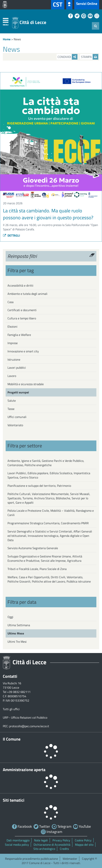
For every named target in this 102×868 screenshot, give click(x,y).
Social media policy (17, 845)
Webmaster (70, 859)
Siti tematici (14, 800)
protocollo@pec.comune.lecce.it (29, 726)
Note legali (41, 840)
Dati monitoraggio (18, 840)
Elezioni (12, 327)
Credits (64, 849)
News (17, 39)
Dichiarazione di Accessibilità (52, 845)
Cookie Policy (83, 840)
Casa (10, 302)
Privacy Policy (61, 840)
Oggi (10, 617)
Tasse (11, 409)
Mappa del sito (84, 845)
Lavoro (12, 376)
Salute (12, 401)
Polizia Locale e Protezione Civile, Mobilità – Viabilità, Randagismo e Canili (51, 513)
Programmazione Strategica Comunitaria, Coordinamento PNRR (48, 523)
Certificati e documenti (22, 310)
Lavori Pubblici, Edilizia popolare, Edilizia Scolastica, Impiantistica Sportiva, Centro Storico (49, 475)
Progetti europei (18, 392)
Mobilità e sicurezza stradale (26, 384)
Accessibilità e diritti (20, 285)
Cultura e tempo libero (22, 318)
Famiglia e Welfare (19, 335)
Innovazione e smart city (23, 351)
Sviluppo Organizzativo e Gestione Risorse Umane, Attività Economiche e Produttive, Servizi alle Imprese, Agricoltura (45, 558)
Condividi (67, 57)
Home (7, 39)
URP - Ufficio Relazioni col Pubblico (25, 717)
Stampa (90, 57)
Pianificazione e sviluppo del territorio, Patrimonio (39, 486)
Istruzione (14, 359)
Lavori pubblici (17, 368)
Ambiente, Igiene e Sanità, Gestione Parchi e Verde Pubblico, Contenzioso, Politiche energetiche (46, 463)
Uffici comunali (17, 417)
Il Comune (12, 739)
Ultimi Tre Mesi (17, 642)
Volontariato (15, 425)
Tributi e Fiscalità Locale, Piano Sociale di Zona (37, 569)
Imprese (13, 343)
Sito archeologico (44, 849)
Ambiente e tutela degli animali (27, 294)
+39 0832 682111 (19, 692)
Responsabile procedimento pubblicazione (31, 859)
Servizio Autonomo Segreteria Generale (33, 548)
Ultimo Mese (16, 633)
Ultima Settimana (19, 625)
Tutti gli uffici (11, 709)
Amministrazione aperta (24, 770)
